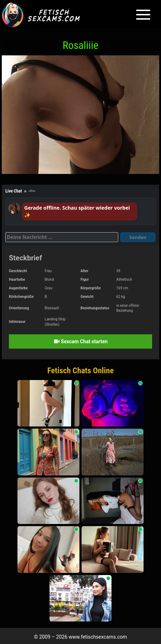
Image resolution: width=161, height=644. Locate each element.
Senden (138, 237)
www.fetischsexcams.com (98, 637)
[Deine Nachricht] (62, 237)
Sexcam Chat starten (80, 341)
